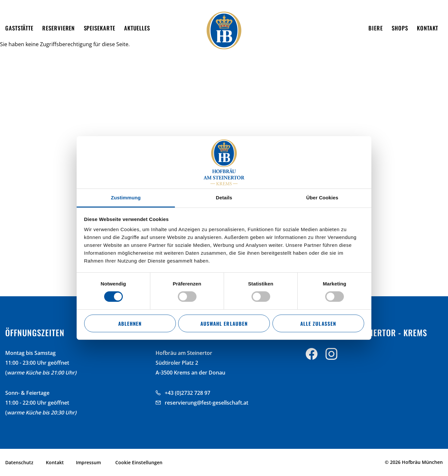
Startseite (17, 50)
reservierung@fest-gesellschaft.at (206, 403)
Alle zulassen (318, 323)
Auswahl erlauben (224, 323)
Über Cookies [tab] (322, 198)
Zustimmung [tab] (126, 198)
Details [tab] (224, 198)
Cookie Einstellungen (139, 462)
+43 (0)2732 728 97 (187, 393)
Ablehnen (130, 323)
